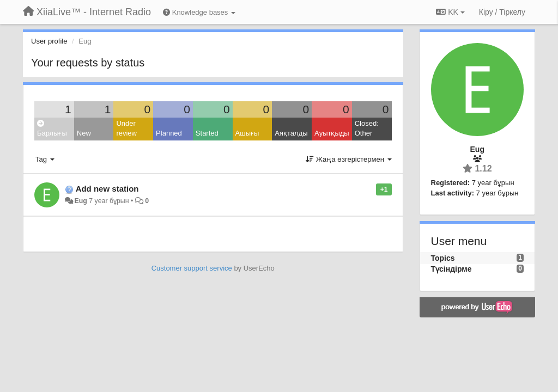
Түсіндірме (451, 269)
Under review (126, 128)
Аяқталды (291, 133)
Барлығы (52, 129)
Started (207, 133)
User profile (49, 41)
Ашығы (247, 133)
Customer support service (192, 268)
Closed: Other (367, 128)
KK (450, 12)
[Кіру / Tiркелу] (502, 12)
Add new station (107, 189)
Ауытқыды (332, 133)
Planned (169, 133)
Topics (443, 258)
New (84, 133)
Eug (80, 201)
